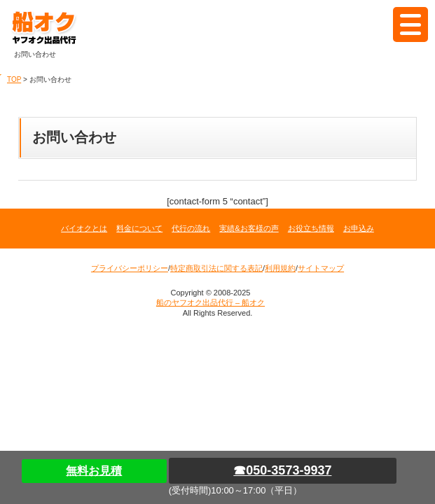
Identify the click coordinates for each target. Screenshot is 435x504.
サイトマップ (321, 268)
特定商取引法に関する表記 (216, 268)
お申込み (359, 228)
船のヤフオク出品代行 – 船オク (60, 28)
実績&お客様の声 (249, 228)
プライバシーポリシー (130, 268)
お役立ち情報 (311, 228)
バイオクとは (84, 228)
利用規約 (280, 268)
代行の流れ (191, 228)
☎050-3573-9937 (282, 470)
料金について (139, 228)
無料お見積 (94, 471)
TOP (14, 79)
